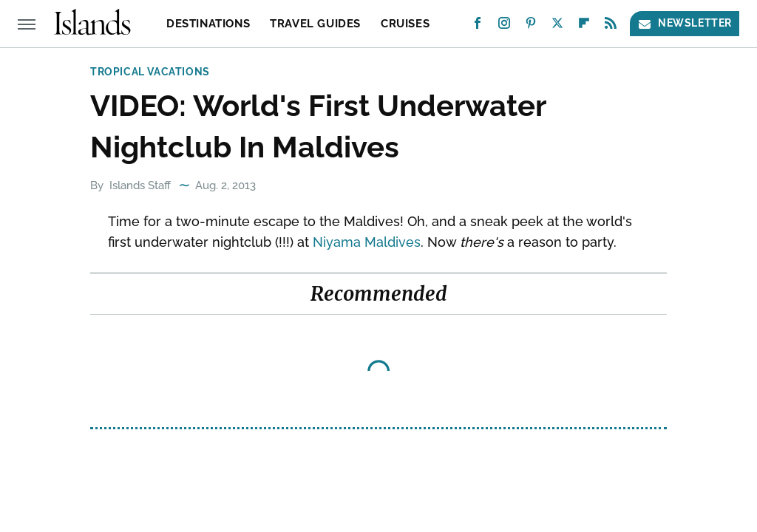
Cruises (405, 24)
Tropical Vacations (150, 72)
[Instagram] (504, 26)
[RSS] (611, 26)
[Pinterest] (531, 26)
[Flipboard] (584, 26)
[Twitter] (557, 26)
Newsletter (685, 23)
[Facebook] (478, 26)
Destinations (208, 24)
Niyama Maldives (367, 242)
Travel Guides (315, 24)
